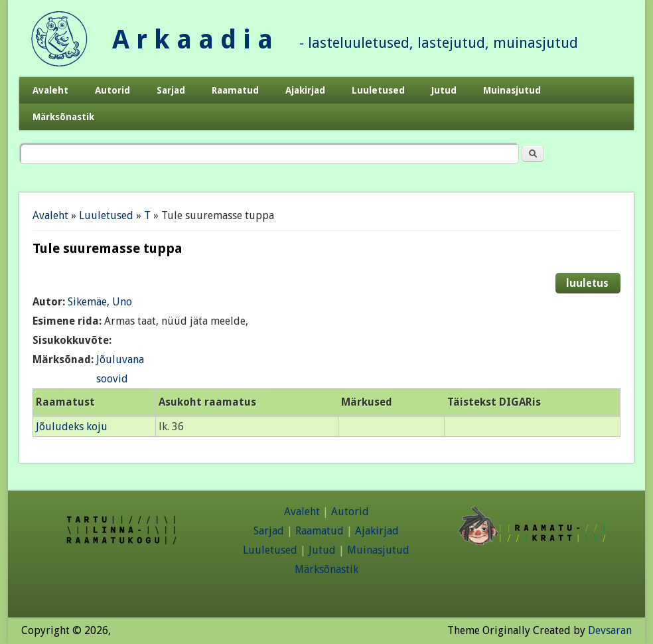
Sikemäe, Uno (100, 302)
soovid (112, 379)
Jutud (444, 90)
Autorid (112, 90)
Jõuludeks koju (72, 427)
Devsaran (610, 630)
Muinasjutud (512, 90)
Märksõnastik (63, 117)
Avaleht (50, 90)
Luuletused (378, 90)
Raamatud (235, 90)
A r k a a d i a (192, 40)
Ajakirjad (305, 90)
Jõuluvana (120, 360)
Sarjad (171, 90)
